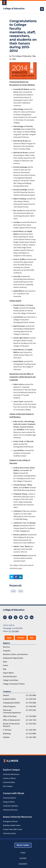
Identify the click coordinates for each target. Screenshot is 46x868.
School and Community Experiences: (12, 711)
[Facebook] (10, 619)
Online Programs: (9, 706)
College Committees (11, 680)
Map (5, 669)
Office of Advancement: (12, 720)
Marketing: (7, 734)
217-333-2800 (31, 703)
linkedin (20, 577)
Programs (7, 651)
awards (13, 591)
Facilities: (6, 737)
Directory (6, 647)
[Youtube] (26, 619)
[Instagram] (5, 619)
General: (6, 695)
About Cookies (23, 845)
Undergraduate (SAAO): (12, 703)
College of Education (14, 9)
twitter (12, 577)
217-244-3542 (31, 699)
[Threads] (16, 619)
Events (6, 665)
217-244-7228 (31, 720)
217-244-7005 (31, 730)
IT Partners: (7, 730)
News (5, 662)
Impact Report (8, 673)
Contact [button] (21, 638)
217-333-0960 (14, 631)
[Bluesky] (21, 619)
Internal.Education (10, 677)
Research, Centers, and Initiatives (15, 654)
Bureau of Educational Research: (11, 725)
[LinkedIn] (32, 619)
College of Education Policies (14, 684)
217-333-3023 (31, 724)
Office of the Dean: (10, 716)
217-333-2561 (31, 710)
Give (32, 638)
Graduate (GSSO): (9, 699)
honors (21, 591)
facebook (16, 577)
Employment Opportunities (13, 658)
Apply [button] (9, 638)
